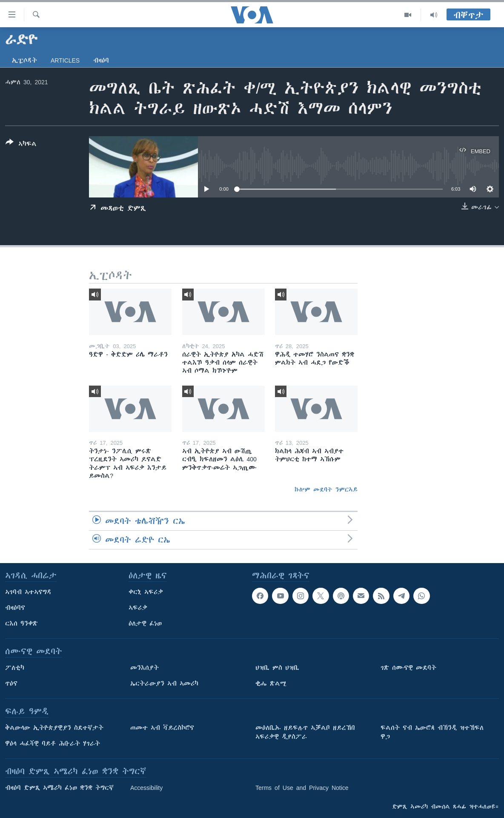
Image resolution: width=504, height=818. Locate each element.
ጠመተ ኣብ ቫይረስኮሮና (162, 728)
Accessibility (146, 788)
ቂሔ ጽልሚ (271, 684)
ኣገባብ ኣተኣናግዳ (28, 592)
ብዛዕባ (101, 60)
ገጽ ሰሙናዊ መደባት (408, 668)
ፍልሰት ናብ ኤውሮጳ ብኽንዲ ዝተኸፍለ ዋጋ (432, 732)
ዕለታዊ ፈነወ (145, 624)
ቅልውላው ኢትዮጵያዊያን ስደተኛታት (54, 728)
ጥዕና (11, 684)
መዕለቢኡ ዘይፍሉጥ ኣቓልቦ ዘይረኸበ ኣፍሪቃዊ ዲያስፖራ (305, 732)
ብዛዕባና (15, 608)
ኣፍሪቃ (138, 608)
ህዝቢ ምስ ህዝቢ (277, 668)
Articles (65, 60)
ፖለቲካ (15, 668)
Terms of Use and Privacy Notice (302, 788)
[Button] (21, 145)
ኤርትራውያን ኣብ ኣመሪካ (164, 684)
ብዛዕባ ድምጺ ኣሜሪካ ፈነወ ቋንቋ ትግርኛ (59, 788)
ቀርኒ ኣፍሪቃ (146, 592)
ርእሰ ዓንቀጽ (21, 624)
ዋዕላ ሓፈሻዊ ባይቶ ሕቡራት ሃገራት (53, 744)
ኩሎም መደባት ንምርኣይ (326, 489)
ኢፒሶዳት (24, 60)
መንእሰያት (145, 668)
